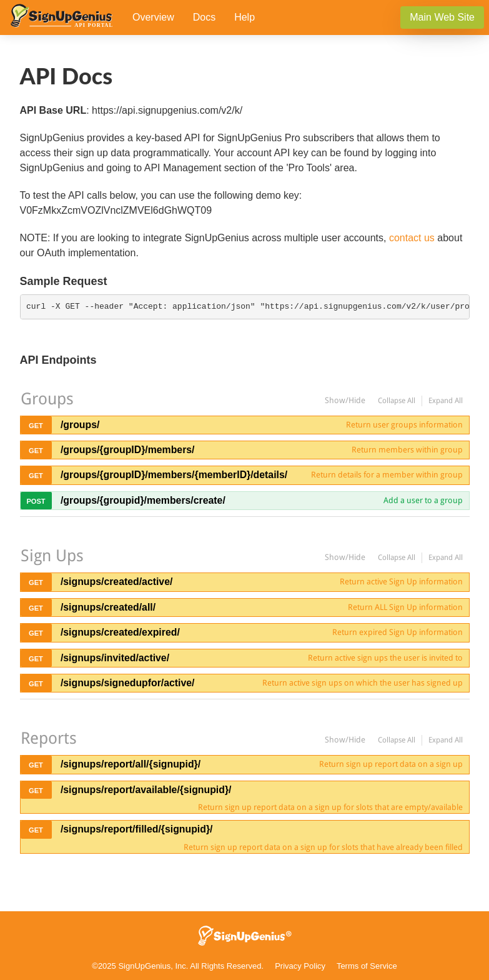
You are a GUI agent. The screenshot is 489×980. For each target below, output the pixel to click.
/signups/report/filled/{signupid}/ (137, 829)
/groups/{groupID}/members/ (128, 450)
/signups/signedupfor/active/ (128, 683)
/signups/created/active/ (116, 582)
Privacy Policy (300, 966)
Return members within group (407, 450)
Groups (47, 399)
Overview (153, 17)
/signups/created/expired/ (120, 632)
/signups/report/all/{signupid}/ (131, 764)
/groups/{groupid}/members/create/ (143, 500)
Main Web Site (442, 17)
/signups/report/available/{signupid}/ (146, 790)
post (36, 501)
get (36, 426)
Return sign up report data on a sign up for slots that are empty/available (330, 807)
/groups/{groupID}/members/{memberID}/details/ (174, 475)
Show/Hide (345, 400)
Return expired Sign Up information (398, 632)
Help (245, 17)
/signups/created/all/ (108, 607)
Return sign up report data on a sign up (391, 764)
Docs (204, 17)
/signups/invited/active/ (115, 658)
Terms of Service (367, 966)
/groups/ (80, 425)
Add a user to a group (423, 500)
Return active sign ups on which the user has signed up (363, 683)
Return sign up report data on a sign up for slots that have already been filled (323, 847)
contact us (412, 238)
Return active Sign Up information (401, 582)
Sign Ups (52, 556)
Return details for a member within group (387, 475)
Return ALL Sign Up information (405, 607)
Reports (49, 738)
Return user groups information (404, 425)
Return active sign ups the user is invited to (385, 658)
